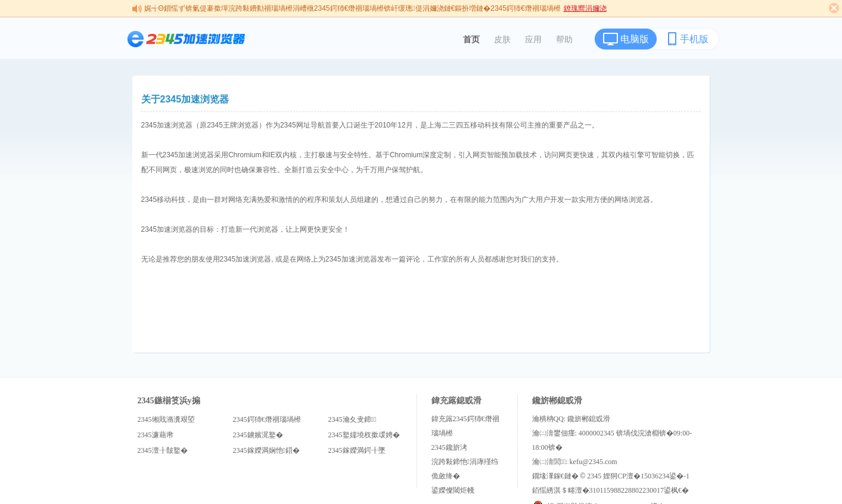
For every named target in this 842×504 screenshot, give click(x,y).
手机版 (694, 39)
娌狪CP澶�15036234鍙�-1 (646, 476)
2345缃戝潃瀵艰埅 (166, 419)
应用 (533, 39)
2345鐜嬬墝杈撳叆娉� (364, 435)
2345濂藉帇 (156, 435)
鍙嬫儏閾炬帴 (453, 490)
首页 (471, 39)
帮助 (564, 39)
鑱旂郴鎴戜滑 (589, 419)
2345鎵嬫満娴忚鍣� (266, 450)
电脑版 (635, 39)
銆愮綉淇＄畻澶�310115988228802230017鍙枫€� (611, 490)
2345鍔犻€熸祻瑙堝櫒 (267, 419)
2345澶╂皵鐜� (163, 450)
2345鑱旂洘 (449, 447)
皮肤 (502, 39)
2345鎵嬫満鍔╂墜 (357, 450)
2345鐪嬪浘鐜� (258, 435)
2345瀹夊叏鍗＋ (352, 419)
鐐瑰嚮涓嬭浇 (585, 8)
